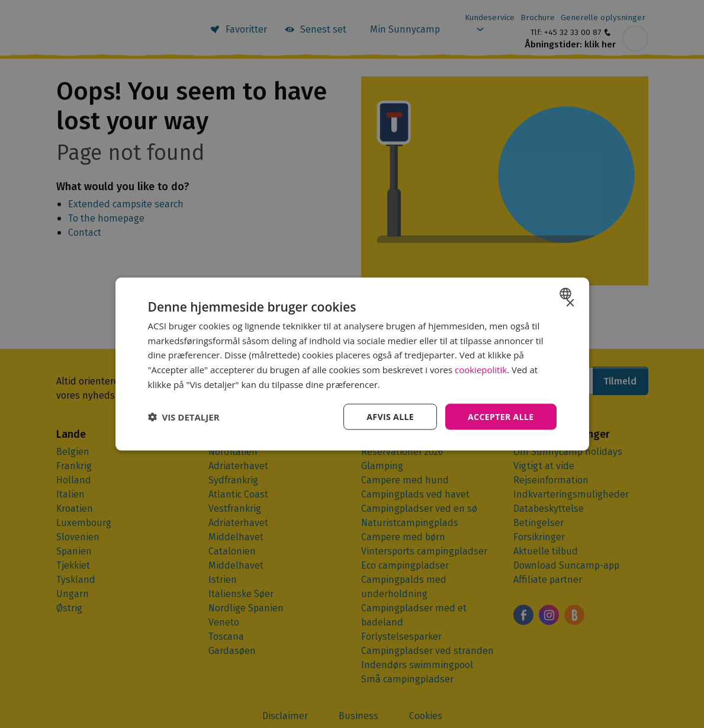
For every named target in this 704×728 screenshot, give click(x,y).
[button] (184, 417)
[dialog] (352, 364)
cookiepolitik (481, 370)
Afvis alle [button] (390, 416)
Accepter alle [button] (501, 416)
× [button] (570, 303)
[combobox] (567, 293)
